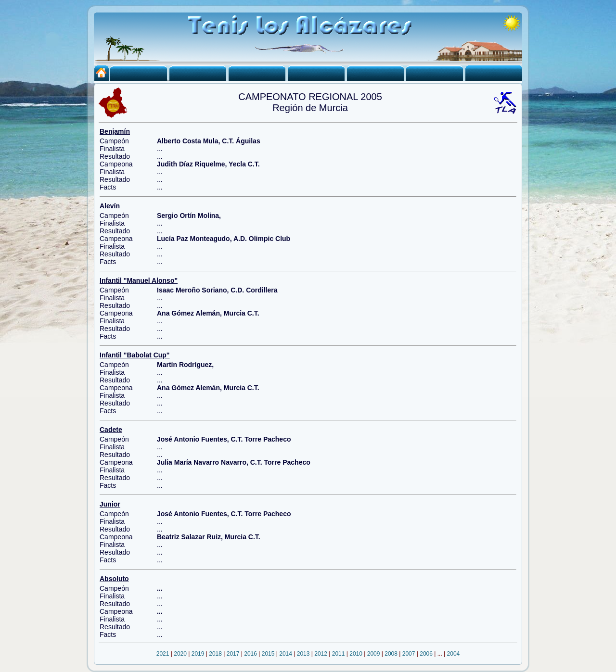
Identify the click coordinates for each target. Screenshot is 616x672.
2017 (233, 654)
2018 (215, 654)
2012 (321, 654)
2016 (250, 654)
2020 (180, 654)
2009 (374, 654)
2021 (163, 654)
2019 (198, 654)
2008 (391, 654)
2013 (303, 654)
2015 (268, 654)
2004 (454, 654)
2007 (409, 654)
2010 (356, 654)
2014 (286, 654)
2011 (339, 654)
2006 (426, 654)
